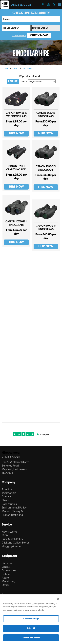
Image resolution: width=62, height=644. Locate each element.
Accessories (9, 570)
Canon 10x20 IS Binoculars (46, 174)
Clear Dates (19, 36)
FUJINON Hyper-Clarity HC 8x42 (16, 170)
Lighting (6, 574)
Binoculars (28, 68)
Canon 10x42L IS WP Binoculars (16, 115)
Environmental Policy (14, 508)
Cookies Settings (31, 619)
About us (7, 489)
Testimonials (9, 493)
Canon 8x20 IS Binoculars (46, 115)
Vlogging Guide (11, 546)
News (5, 500)
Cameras (7, 563)
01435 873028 (21, 5)
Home (5, 68)
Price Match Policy (12, 539)
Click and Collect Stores (16, 543)
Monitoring (8, 581)
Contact (6, 497)
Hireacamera (11, 453)
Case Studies (9, 504)
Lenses (6, 567)
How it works (9, 532)
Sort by (24, 81)
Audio (5, 578)
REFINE (13, 81)
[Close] (58, 599)
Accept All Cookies (31, 638)
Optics (16, 68)
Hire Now (16, 134)
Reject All (31, 628)
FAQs (5, 535)
